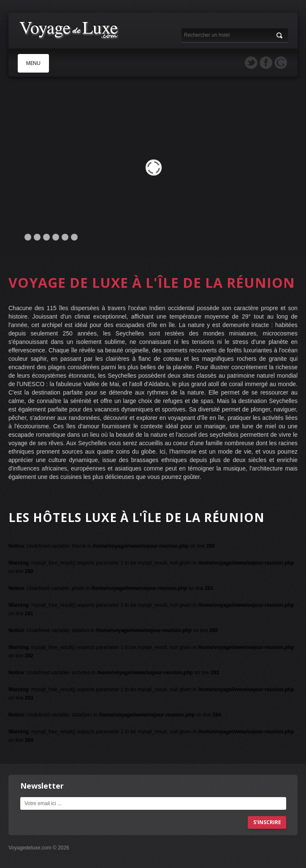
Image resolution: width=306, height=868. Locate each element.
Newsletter (42, 786)
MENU (33, 63)
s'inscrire (267, 822)
